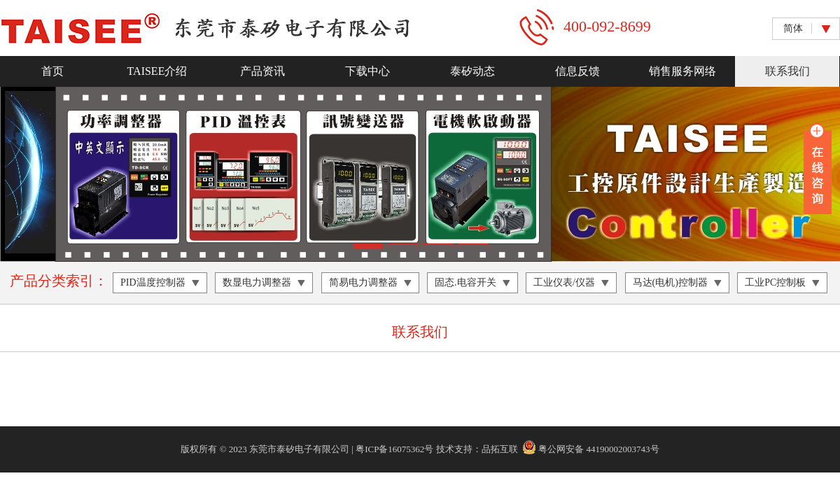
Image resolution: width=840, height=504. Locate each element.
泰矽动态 (472, 71)
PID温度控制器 (153, 282)
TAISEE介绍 (157, 71)
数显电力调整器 (257, 282)
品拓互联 (500, 449)
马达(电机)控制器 (670, 282)
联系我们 (787, 71)
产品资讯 (262, 71)
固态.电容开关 (465, 282)
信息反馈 (577, 71)
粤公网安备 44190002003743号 (591, 449)
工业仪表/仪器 (564, 282)
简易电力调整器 (363, 282)
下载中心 (367, 71)
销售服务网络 (682, 71)
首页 (52, 71)
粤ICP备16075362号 (394, 449)
